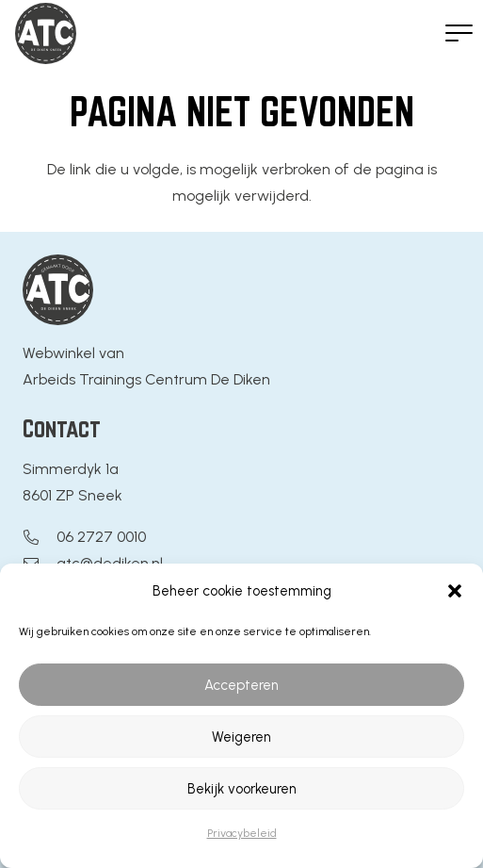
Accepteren (241, 685)
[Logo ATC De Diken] (46, 33)
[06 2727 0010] (40, 537)
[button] (455, 591)
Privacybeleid (242, 833)
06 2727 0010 (101, 537)
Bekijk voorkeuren (242, 789)
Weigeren (241, 737)
